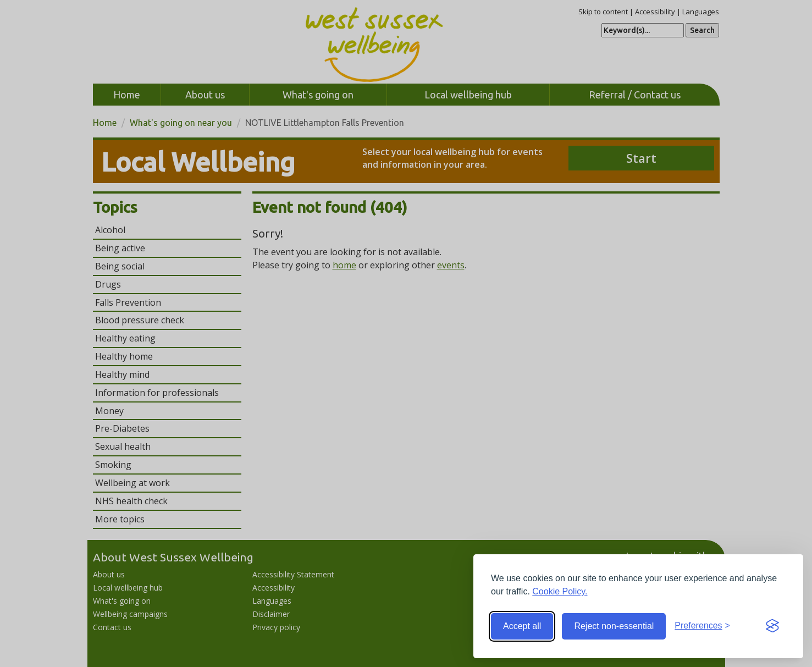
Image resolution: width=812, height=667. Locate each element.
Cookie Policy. (560, 591)
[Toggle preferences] (702, 626)
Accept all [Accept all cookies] (522, 626)
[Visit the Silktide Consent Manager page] (772, 626)
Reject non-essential (614, 626)
